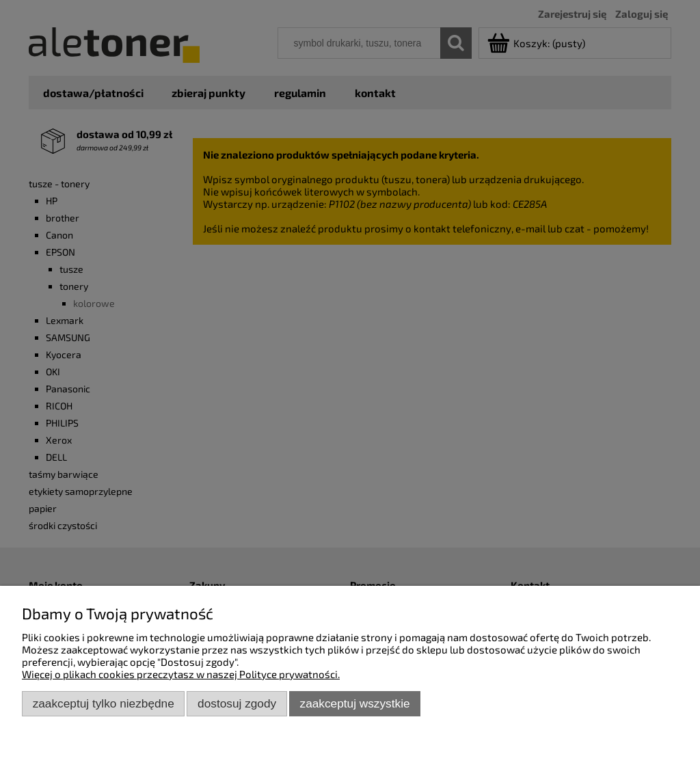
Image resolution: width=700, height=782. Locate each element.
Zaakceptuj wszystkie (355, 703)
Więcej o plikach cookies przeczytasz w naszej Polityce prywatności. (181, 674)
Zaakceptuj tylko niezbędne (104, 703)
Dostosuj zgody (237, 703)
